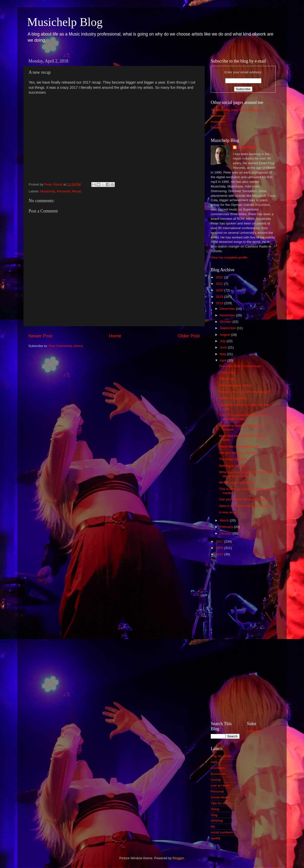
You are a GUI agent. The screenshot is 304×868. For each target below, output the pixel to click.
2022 (220, 277)
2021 (220, 284)
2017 (220, 541)
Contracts (218, 768)
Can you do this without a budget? (244, 499)
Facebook (218, 116)
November (228, 315)
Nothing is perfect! (232, 466)
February (227, 527)
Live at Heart (220, 786)
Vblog (215, 809)
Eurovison (218, 774)
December (228, 309)
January (226, 533)
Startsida (253, 731)
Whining (217, 821)
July (223, 341)
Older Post (189, 336)
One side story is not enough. (241, 366)
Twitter (216, 128)
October (226, 322)
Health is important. (233, 398)
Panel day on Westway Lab (239, 446)
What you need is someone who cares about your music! (247, 474)
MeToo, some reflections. (237, 482)
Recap (76, 191)
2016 (220, 548)
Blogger (178, 858)
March (225, 520)
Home (115, 336)
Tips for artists (221, 803)
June (224, 347)
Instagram (218, 122)
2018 (220, 303)
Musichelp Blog (65, 22)
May (223, 354)
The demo (227, 379)
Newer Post (40, 336)
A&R (214, 762)
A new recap (228, 512)
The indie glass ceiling (235, 385)
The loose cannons (233, 459)
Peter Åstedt (247, 147)
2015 (220, 554)
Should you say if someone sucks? (245, 392)
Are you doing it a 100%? (238, 453)
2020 (220, 290)
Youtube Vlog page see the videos (236, 110)
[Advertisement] (243, 638)
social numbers (222, 832)
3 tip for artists (221, 756)
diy (213, 826)
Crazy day (227, 372)
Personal (64, 191)
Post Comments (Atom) (66, 346)
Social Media (220, 797)
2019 (220, 297)
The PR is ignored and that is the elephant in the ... (243, 417)
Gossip (216, 780)
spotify (216, 838)
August (225, 335)
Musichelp (48, 191)
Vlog (214, 815)
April (224, 360)
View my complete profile (229, 257)
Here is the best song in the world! (244, 506)
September (228, 328)
